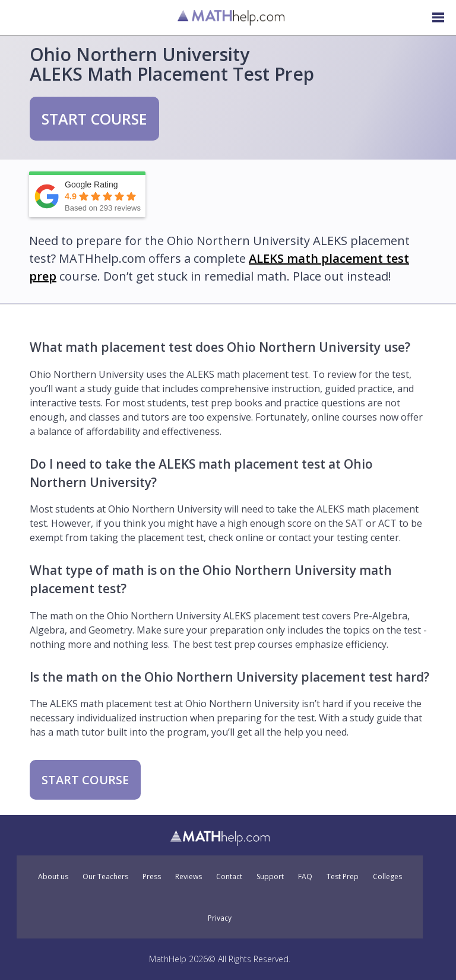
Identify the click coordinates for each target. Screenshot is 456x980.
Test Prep (343, 877)
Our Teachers (105, 877)
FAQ (305, 877)
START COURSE (94, 119)
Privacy (220, 918)
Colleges (387, 877)
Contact (229, 877)
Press (152, 877)
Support (270, 877)
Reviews (189, 877)
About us (53, 877)
